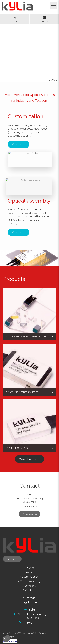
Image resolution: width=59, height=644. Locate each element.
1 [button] (50, 80)
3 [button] (54, 80)
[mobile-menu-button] (53, 6)
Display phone (29, 506)
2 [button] (52, 80)
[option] (29, 48)
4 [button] (57, 80)
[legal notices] (30, 602)
